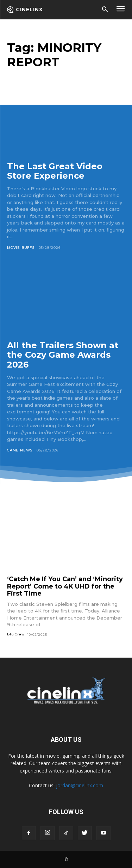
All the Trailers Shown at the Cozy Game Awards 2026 (63, 355)
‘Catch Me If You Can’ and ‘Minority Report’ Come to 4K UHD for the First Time (65, 586)
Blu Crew (16, 634)
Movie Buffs (21, 248)
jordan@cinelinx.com (80, 785)
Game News (20, 450)
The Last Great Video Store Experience (55, 171)
